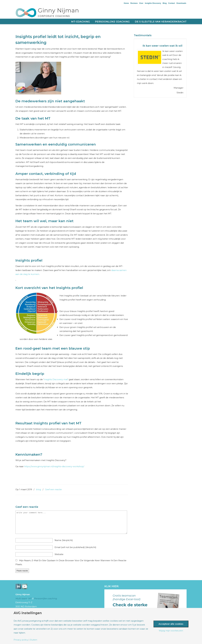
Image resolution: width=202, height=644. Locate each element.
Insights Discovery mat (56, 379)
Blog (165, 3)
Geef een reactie (53, 489)
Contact (172, 3)
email (75, 547)
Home (126, 3)
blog (39, 489)
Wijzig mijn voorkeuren (171, 631)
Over (141, 3)
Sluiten (34, 640)
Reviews (134, 3)
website (59, 554)
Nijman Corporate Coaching (50, 12)
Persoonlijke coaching (45, 598)
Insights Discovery (153, 3)
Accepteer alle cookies (171, 624)
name (64, 540)
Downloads (181, 3)
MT (30, 598)
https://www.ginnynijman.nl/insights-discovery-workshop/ (54, 466)
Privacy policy (21, 640)
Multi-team (21, 598)
